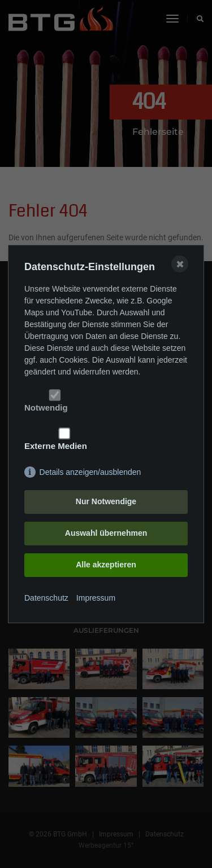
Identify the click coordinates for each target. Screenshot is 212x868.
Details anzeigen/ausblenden (90, 472)
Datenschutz (46, 598)
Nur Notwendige (106, 501)
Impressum (96, 598)
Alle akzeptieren (106, 565)
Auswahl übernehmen (106, 533)
